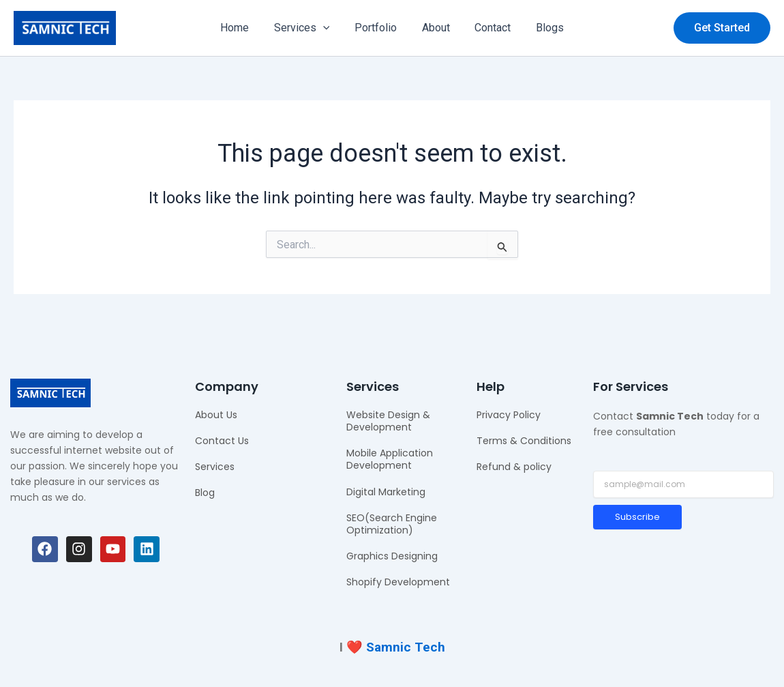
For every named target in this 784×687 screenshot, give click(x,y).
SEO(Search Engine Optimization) (392, 524)
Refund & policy (514, 467)
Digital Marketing (386, 492)
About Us (216, 415)
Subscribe (637, 517)
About (434, 28)
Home (243, 28)
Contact (488, 28)
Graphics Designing (392, 556)
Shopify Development (398, 582)
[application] (328, 28)
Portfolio (377, 28)
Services (307, 28)
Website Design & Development (388, 421)
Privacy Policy (509, 415)
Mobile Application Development (390, 459)
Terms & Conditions (524, 441)
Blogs (542, 28)
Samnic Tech (406, 647)
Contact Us (222, 441)
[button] (722, 28)
